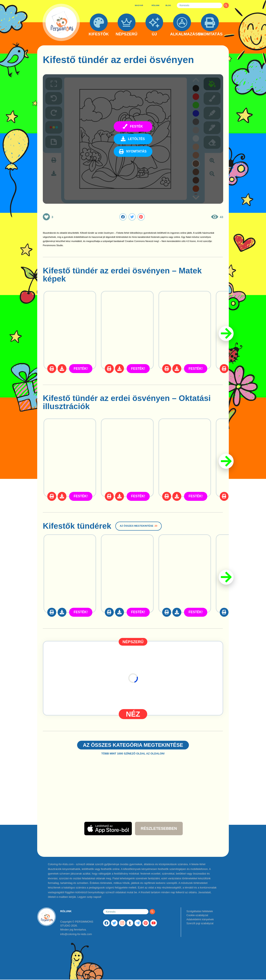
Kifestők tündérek (77, 526)
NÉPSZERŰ (126, 34)
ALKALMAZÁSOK (182, 34)
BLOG (168, 5)
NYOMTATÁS (210, 34)
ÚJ (154, 34)
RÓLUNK (155, 5)
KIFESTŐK (99, 34)
